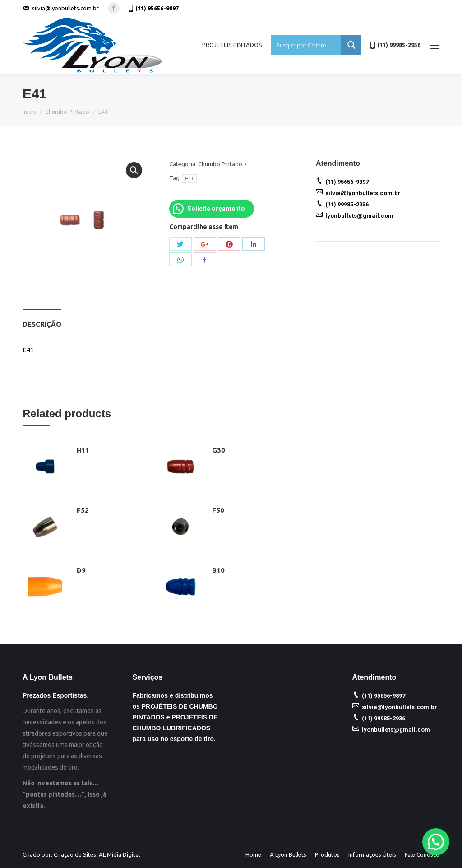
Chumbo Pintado (67, 112)
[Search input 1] (307, 45)
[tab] (42, 320)
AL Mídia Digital (119, 854)
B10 (218, 570)
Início (29, 112)
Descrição (42, 324)
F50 (218, 510)
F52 (83, 510)
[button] (436, 842)
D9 (81, 570)
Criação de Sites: (76, 854)
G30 (219, 450)
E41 (190, 179)
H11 (83, 450)
